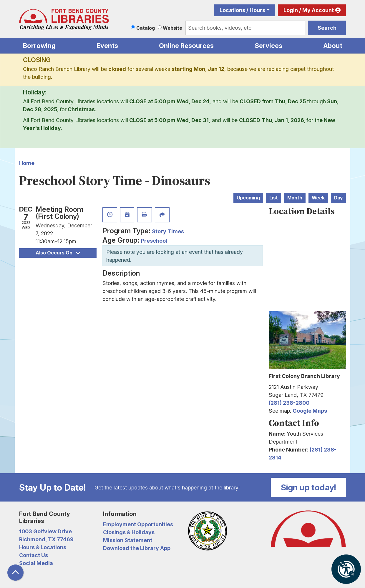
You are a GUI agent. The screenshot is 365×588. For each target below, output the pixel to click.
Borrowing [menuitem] (39, 46)
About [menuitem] (333, 46)
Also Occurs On (58, 253)
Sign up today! (308, 487)
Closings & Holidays (129, 532)
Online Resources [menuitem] (186, 46)
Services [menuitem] (268, 46)
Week (318, 198)
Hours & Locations (43, 547)
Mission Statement (128, 540)
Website (172, 28)
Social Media (36, 563)
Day (338, 198)
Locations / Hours (242, 10)
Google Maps (310, 411)
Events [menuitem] (107, 46)
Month (295, 198)
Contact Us (34, 555)
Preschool (154, 241)
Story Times (168, 231)
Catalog (146, 28)
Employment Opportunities (138, 524)
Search (327, 28)
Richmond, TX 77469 (46, 539)
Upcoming (248, 198)
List (274, 198)
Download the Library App (137, 548)
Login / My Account (309, 10)
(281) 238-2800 (289, 403)
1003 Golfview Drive (45, 531)
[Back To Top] (15, 573)
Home (27, 163)
